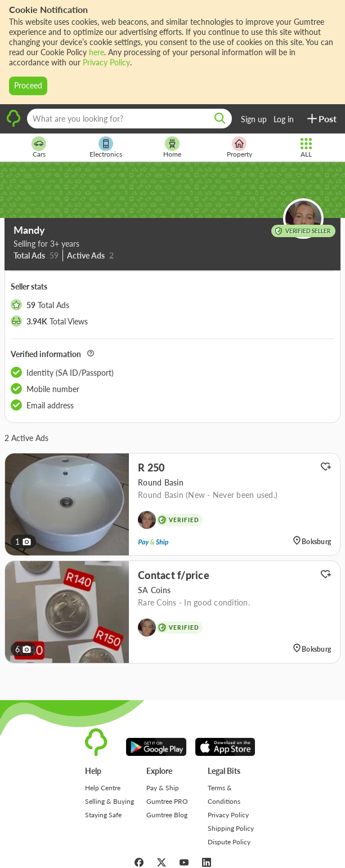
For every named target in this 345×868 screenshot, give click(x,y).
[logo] (14, 125)
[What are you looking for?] (129, 119)
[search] (220, 119)
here (97, 52)
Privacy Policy (106, 62)
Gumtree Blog (167, 815)
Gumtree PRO (167, 801)
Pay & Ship (163, 788)
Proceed (28, 85)
